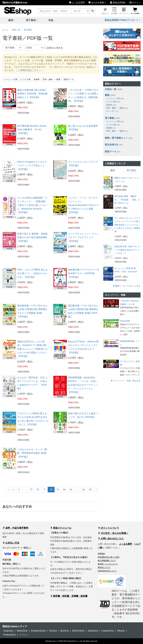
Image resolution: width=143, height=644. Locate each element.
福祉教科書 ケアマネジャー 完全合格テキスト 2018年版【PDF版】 (84, 273)
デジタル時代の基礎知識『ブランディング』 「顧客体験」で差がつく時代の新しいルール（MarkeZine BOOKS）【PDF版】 (32, 205)
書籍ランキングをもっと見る (127, 286)
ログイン (135, 3)
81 (71, 490)
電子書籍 (28, 30)
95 (90, 490)
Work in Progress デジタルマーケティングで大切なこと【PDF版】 (32, 166)
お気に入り (105, 11)
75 (31, 490)
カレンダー (112, 111)
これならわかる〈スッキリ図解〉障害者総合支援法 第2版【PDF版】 (32, 453)
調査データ (69, 79)
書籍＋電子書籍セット (116, 138)
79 (58, 490)
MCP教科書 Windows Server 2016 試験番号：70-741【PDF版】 (32, 130)
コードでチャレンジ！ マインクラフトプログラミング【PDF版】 (83, 237)
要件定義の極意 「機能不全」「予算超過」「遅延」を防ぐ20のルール (127, 200)
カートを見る (135, 11)
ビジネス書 (25, 79)
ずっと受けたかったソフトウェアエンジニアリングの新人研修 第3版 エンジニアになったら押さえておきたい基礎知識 (127, 225)
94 (84, 490)
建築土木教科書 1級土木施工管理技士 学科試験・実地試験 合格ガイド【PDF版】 (32, 94)
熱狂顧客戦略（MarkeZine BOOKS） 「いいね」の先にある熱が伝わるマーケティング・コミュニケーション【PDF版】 (83, 385)
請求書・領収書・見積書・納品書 (69, 596)
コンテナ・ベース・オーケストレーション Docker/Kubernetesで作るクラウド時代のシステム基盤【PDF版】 (84, 205)
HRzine (121, 631)
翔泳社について (104, 567)
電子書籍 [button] (31, 20)
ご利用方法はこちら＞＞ (31, 70)
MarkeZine (22, 631)
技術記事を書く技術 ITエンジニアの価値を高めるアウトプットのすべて (127, 250)
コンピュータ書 (10, 79)
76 (38, 490)
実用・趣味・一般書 (52, 79)
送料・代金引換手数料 (15, 528)
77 (45, 490)
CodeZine (8, 631)
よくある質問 (77, 3)
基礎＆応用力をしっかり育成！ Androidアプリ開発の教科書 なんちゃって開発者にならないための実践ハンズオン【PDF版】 (32, 349)
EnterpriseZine (39, 631)
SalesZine (93, 631)
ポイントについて (108, 528)
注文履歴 (114, 11)
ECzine (53, 631)
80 (64, 490)
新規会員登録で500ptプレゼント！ (123, 20)
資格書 (37, 79)
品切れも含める (53, 48)
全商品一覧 (111, 89)
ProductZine (9, 635)
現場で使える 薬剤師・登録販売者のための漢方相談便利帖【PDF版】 (32, 237)
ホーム (5, 30)
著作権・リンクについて (108, 564)
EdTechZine (78, 631)
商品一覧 (16, 30)
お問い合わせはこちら (111, 538)
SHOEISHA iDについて (107, 571)
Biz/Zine (65, 631)
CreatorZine (108, 631)
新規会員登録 (118, 3)
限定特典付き (112, 145)
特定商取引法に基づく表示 (109, 557)
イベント (24, 635)
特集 (51, 20)
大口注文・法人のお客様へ (113, 533)
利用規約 (101, 554)
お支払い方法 (11, 543)
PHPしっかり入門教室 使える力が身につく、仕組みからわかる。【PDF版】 (33, 273)
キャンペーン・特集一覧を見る (126, 381)
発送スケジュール (61, 528)
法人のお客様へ (97, 3)
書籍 (107, 95)
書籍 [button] (11, 20)
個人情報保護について (107, 560)
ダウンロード (124, 11)
